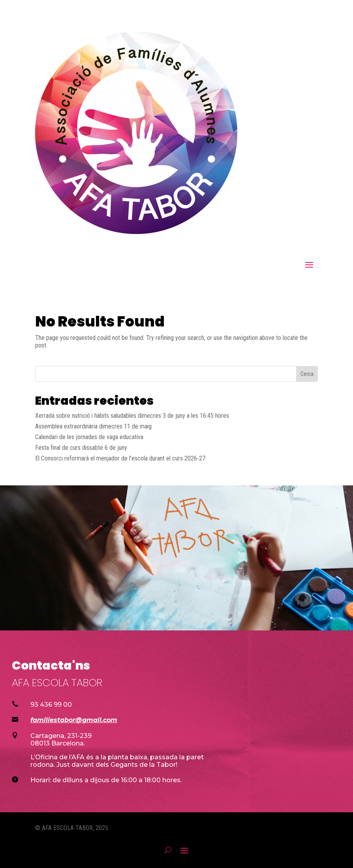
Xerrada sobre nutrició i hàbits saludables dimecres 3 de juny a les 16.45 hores (132, 416)
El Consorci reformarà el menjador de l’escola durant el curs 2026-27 (120, 458)
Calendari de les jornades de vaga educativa (89, 437)
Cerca (307, 374)
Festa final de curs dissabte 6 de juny (81, 448)
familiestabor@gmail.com (74, 720)
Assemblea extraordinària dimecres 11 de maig (93, 426)
